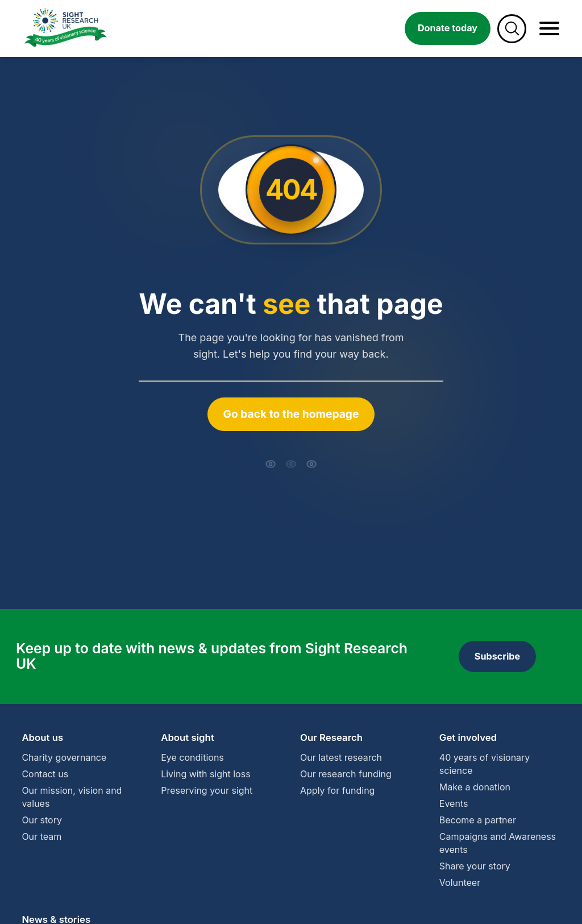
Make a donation (475, 787)
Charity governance (64, 757)
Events (454, 803)
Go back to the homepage (291, 414)
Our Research (331, 737)
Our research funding (346, 774)
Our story (42, 820)
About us (42, 737)
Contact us (45, 774)
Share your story (475, 866)
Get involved (468, 737)
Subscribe (497, 656)
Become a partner (478, 820)
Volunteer (460, 882)
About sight (188, 737)
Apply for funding (337, 790)
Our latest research (341, 757)
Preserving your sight (207, 790)
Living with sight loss (205, 774)
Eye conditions (192, 757)
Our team (41, 836)
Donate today (448, 28)
